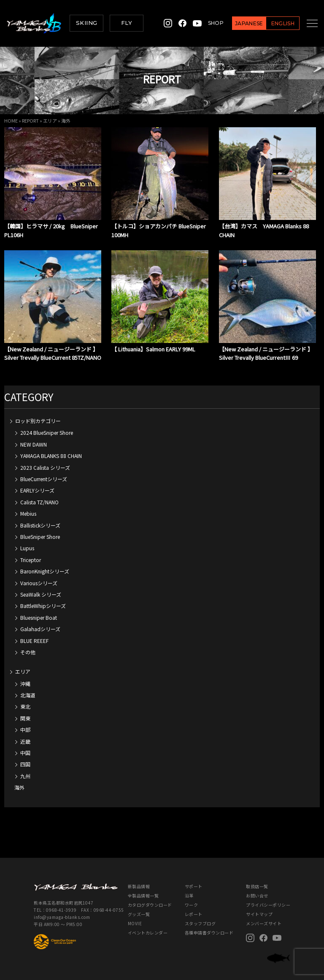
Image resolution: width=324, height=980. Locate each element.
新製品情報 (139, 878)
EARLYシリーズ (37, 482)
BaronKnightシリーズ (45, 563)
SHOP (207, 23)
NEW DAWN (34, 436)
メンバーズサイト (264, 915)
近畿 (25, 733)
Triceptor (31, 551)
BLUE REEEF (34, 632)
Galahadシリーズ (40, 620)
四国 (25, 756)
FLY (127, 23)
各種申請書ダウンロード (209, 924)
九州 (25, 767)
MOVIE (135, 915)
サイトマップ (259, 906)
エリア (50, 120)
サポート (194, 878)
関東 (25, 710)
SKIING (86, 23)
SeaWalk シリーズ (41, 586)
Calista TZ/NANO (39, 494)
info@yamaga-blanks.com (62, 909)
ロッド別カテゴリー (38, 412)
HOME (11, 120)
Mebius (28, 505)
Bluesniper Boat (39, 609)
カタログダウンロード (150, 896)
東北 (25, 698)
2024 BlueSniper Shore (47, 424)
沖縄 (25, 675)
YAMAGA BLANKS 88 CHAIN (51, 447)
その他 (28, 644)
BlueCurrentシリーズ (44, 470)
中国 (25, 744)
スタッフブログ (200, 915)
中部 (25, 721)
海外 (19, 779)
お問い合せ (257, 887)
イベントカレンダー (148, 924)
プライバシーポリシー (268, 896)
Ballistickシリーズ (40, 517)
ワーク (192, 896)
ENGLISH (273, 23)
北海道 (28, 687)
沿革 (189, 887)
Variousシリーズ (39, 574)
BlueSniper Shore (40, 528)
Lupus (27, 540)
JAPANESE (240, 23)
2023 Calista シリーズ (45, 459)
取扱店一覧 (257, 878)
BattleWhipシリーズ (43, 597)
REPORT (30, 120)
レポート (194, 906)
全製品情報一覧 (143, 887)
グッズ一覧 (139, 906)
